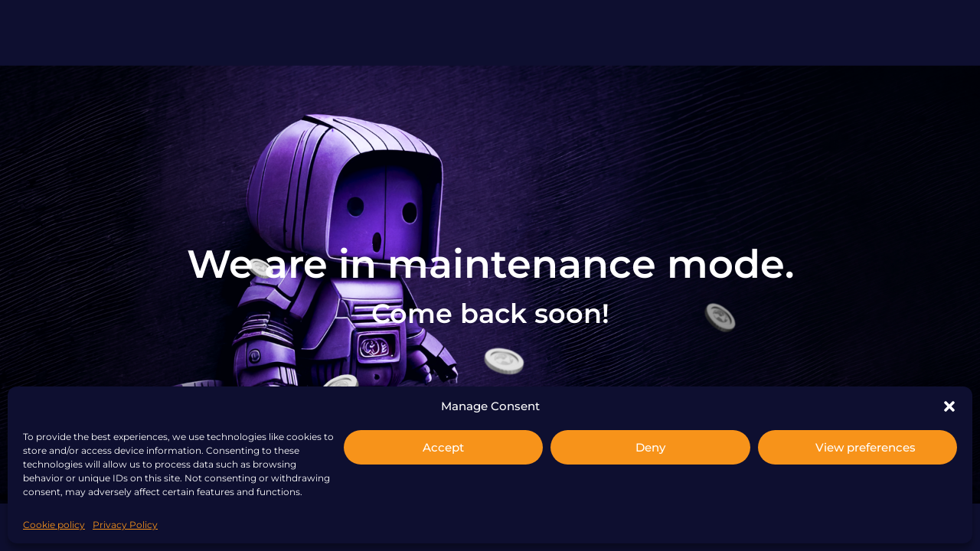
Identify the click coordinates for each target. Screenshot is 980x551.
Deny (650, 447)
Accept (443, 447)
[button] (949, 406)
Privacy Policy (125, 525)
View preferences (866, 447)
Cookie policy (54, 525)
